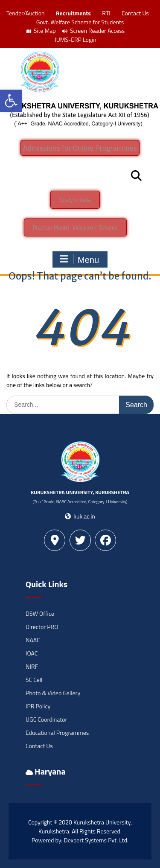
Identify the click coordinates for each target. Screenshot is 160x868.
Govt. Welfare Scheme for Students (80, 22)
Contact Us (135, 13)
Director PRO (42, 627)
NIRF (32, 666)
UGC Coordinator (46, 719)
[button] (11, 101)
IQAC (32, 653)
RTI (106, 13)
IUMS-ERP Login (76, 39)
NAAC (33, 640)
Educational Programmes (57, 733)
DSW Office (40, 613)
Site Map (41, 31)
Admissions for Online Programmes (80, 148)
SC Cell (34, 680)
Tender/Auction (25, 13)
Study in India (75, 200)
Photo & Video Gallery (53, 693)
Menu (79, 259)
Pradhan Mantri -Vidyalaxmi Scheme (75, 227)
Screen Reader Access (93, 31)
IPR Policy (38, 706)
